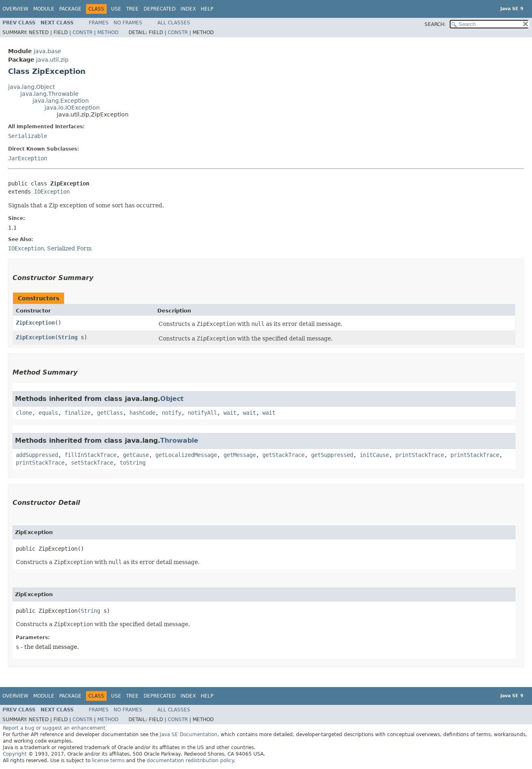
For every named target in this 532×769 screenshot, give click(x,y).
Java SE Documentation (189, 735)
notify (172, 413)
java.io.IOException (72, 108)
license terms (108, 760)
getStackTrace (283, 455)
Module (44, 9)
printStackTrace (420, 455)
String (68, 337)
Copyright (15, 754)
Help (207, 9)
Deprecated (160, 9)
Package (70, 9)
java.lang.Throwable (49, 94)
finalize (77, 413)
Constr (83, 32)
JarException (28, 158)
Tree (132, 9)
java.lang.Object (31, 87)
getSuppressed (332, 455)
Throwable (179, 441)
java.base (47, 51)
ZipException (35, 323)
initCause (374, 455)
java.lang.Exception (61, 101)
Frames (99, 23)
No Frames (128, 23)
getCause (136, 455)
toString (133, 463)
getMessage (240, 455)
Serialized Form (69, 248)
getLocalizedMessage (186, 455)
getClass (110, 413)
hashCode (142, 413)
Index (188, 9)
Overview (15, 9)
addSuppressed (37, 455)
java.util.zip (52, 60)
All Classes (174, 23)
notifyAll (202, 413)
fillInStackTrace (90, 455)
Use (116, 9)
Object (172, 399)
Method (108, 32)
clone (24, 413)
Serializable (28, 136)
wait (230, 413)
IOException (52, 192)
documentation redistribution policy (190, 760)
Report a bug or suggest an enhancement (54, 728)
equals (48, 413)
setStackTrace (92, 463)
